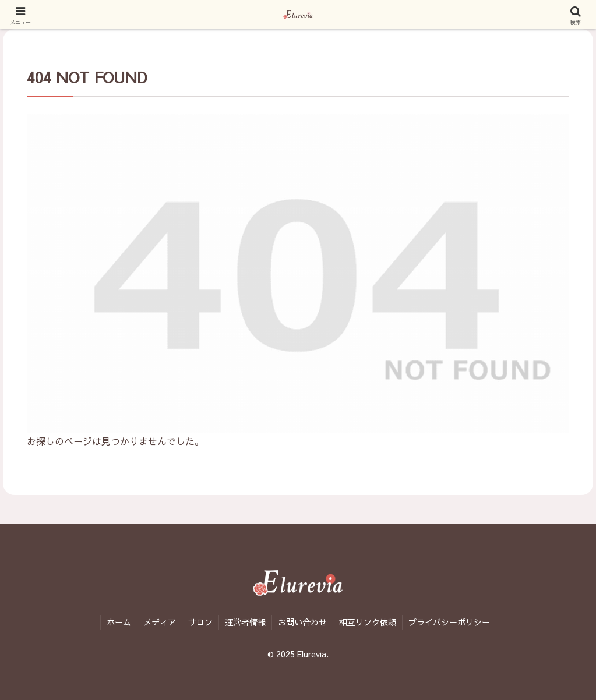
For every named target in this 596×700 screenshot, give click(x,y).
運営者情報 (245, 622)
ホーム (119, 622)
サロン (200, 622)
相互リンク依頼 (368, 622)
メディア (160, 622)
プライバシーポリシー (449, 622)
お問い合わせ (302, 622)
